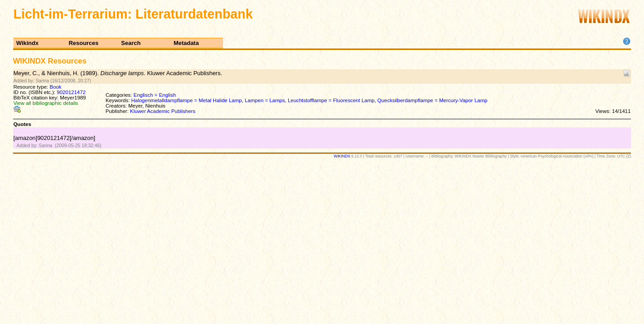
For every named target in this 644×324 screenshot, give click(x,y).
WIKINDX (342, 156)
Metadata (186, 43)
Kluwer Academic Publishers (163, 111)
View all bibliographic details (46, 103)
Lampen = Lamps (265, 100)
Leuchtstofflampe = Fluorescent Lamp (331, 100)
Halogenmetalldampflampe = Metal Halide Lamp (187, 100)
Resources (84, 43)
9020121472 (71, 92)
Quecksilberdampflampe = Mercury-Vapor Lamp (432, 100)
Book (55, 87)
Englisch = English (155, 95)
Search (131, 43)
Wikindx (27, 43)
